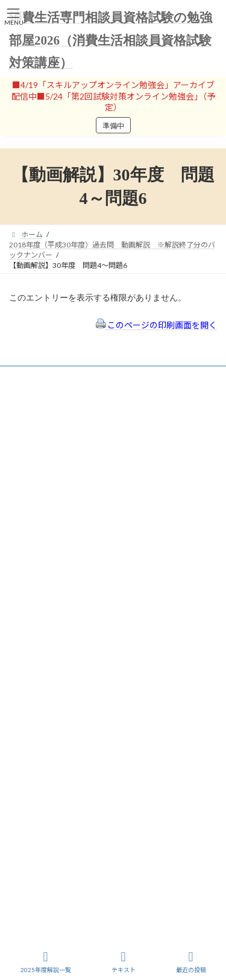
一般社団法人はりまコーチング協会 (67, 757)
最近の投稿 (191, 962)
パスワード (27, 511)
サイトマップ (42, 690)
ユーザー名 (27, 459)
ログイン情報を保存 (61, 564)
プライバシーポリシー (56, 674)
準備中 (113, 126)
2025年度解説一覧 (46, 962)
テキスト (124, 962)
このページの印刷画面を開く (156, 325)
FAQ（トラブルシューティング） (74, 706)
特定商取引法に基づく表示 (63, 658)
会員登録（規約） (49, 642)
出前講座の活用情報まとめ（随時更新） (85, 722)
